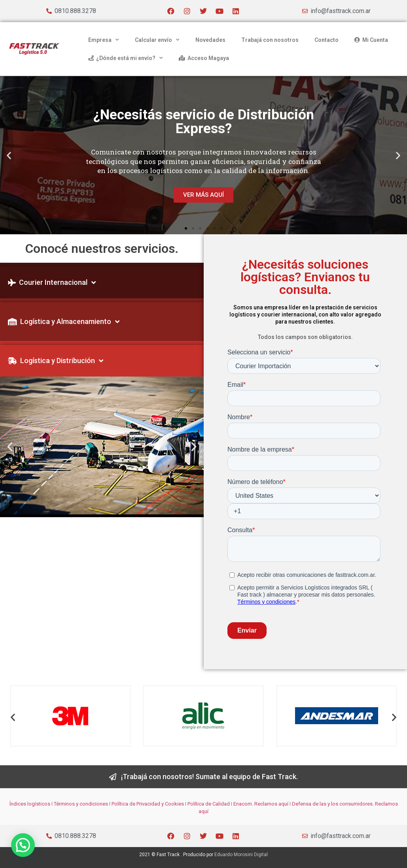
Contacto (327, 40)
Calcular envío (157, 40)
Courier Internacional (52, 282)
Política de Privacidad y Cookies (148, 804)
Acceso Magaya (204, 58)
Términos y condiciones (81, 804)
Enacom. (243, 804)
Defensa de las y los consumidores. (333, 804)
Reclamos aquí (271, 804)
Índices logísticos (30, 804)
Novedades (210, 40)
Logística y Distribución (56, 361)
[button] (9, 155)
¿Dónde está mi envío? (126, 58)
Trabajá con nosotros (270, 40)
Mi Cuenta (371, 40)
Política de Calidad (209, 804)
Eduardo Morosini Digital (241, 855)
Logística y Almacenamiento (64, 322)
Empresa (104, 40)
